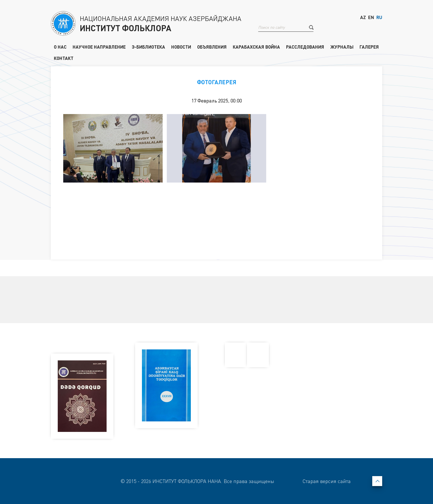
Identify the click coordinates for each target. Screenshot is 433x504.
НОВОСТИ (181, 47)
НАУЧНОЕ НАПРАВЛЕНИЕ (99, 47)
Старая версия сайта (327, 481)
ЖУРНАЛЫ (342, 47)
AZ (363, 17)
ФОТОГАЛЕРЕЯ (217, 82)
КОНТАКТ (64, 58)
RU (379, 17)
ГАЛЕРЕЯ (369, 47)
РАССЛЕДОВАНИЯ (305, 47)
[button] (311, 27)
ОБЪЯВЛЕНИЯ (212, 47)
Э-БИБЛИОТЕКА (148, 47)
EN (371, 17)
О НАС (60, 47)
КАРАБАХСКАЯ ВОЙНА (256, 47)
